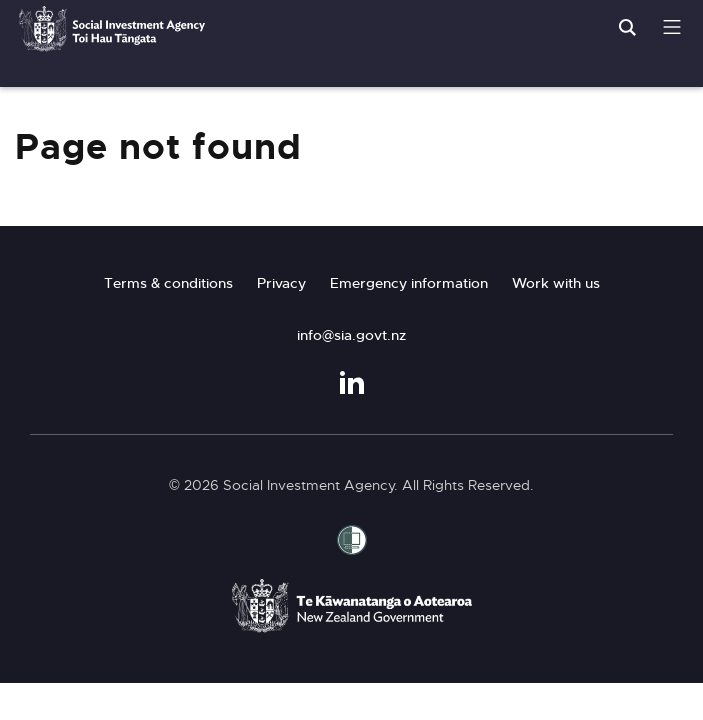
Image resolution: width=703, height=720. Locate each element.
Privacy (281, 283)
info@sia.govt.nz (351, 335)
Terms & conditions (168, 283)
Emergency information (409, 283)
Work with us (556, 283)
